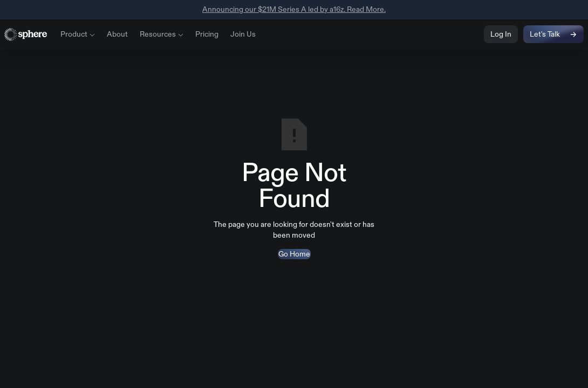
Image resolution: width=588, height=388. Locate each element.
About (117, 34)
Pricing (207, 34)
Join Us (243, 34)
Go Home (294, 254)
